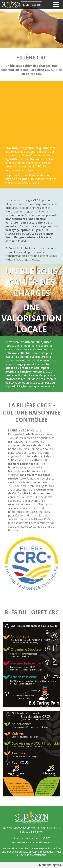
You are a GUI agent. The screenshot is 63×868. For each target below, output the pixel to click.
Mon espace (33, 5)
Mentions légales (50, 865)
